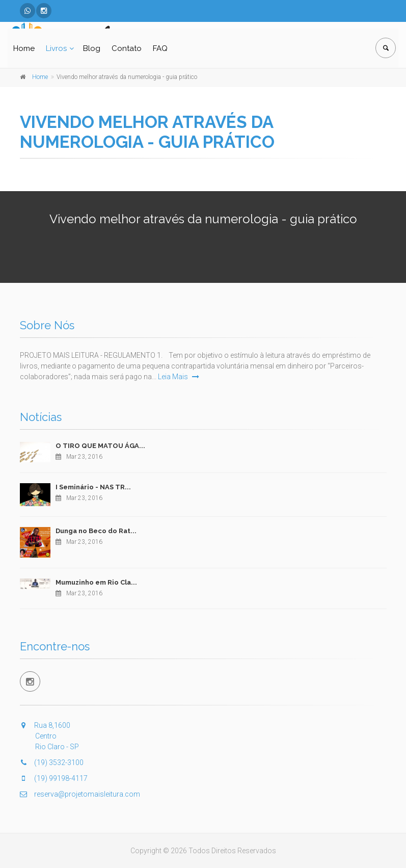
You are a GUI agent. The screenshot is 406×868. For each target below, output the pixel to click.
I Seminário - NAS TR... (93, 487)
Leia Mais (179, 377)
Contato (127, 48)
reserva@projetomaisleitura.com (80, 794)
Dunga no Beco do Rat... (96, 531)
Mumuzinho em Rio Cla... (96, 582)
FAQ (160, 48)
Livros (56, 48)
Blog (92, 48)
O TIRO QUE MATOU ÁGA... (100, 446)
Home (24, 48)
